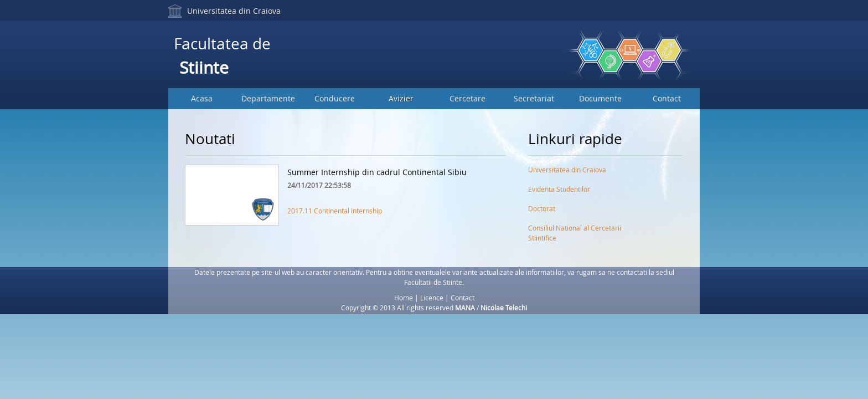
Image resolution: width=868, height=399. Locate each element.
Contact (667, 98)
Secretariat (534, 98)
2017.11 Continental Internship (335, 211)
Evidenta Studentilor (559, 189)
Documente (600, 98)
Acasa (202, 98)
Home (404, 298)
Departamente (268, 98)
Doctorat (542, 208)
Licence (432, 298)
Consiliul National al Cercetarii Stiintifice (575, 230)
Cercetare (467, 98)
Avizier (401, 98)
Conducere (335, 98)
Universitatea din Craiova (234, 11)
